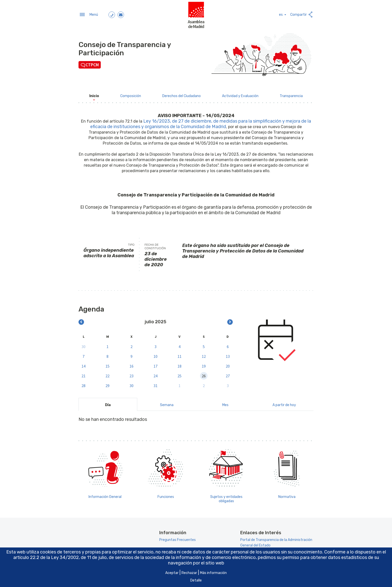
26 (204, 375)
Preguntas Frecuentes (177, 539)
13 (228, 355)
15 (107, 365)
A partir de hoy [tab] (284, 404)
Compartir (302, 14)
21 (83, 375)
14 (83, 365)
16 (131, 365)
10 (155, 355)
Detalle (196, 580)
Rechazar (189, 573)
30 (83, 346)
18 (179, 365)
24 (155, 375)
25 (179, 375)
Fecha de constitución (155, 246)
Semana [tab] (167, 404)
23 (131, 375)
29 (107, 385)
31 (155, 385)
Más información (213, 573)
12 (204, 355)
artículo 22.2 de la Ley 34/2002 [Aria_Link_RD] (46, 557)
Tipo (131, 244)
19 (204, 365)
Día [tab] (108, 404)
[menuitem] (94, 95)
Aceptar (172, 573)
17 (155, 365)
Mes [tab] (225, 404)
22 (107, 375)
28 (83, 385)
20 (228, 365)
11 (179, 355)
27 (228, 375)
